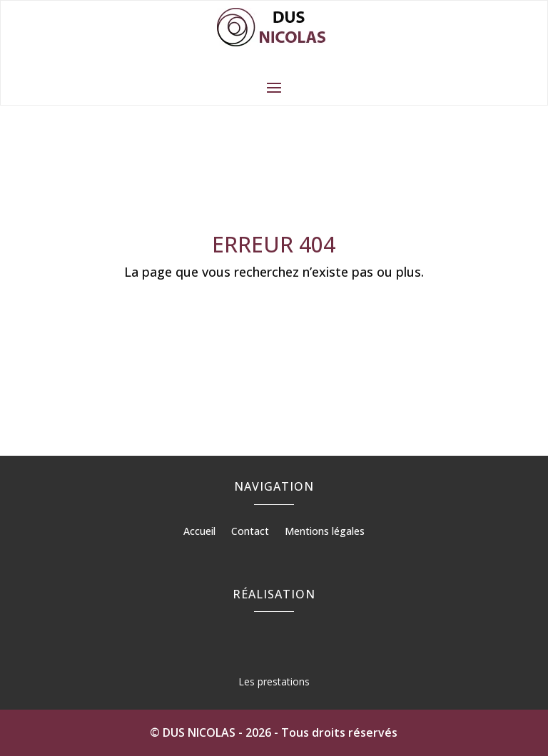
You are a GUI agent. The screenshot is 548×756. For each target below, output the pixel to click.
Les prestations (274, 681)
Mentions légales (325, 532)
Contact (250, 532)
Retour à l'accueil (274, 315)
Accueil (199, 532)
